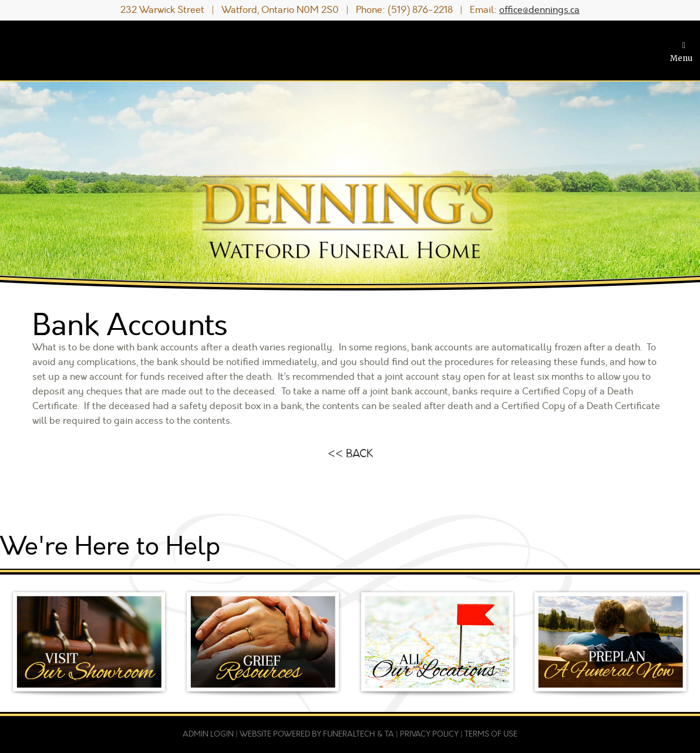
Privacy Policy (429, 734)
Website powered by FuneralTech (307, 734)
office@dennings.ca (539, 10)
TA (389, 734)
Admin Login (208, 734)
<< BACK (350, 454)
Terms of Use (491, 734)
